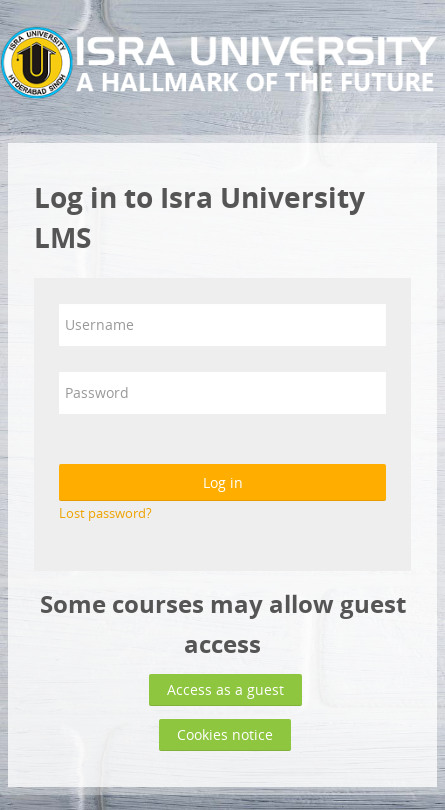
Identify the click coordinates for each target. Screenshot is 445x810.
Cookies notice (225, 734)
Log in (223, 482)
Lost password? (105, 513)
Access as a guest (225, 689)
